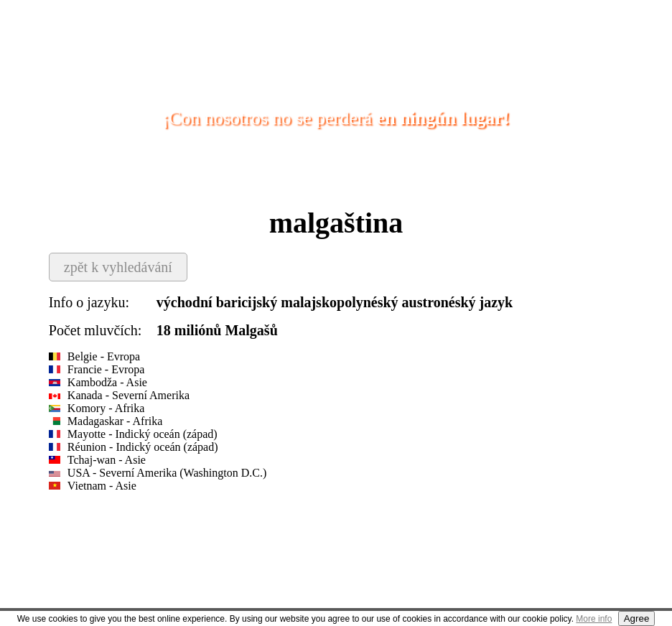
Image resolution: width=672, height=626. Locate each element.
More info (594, 619)
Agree (637, 618)
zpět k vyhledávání (118, 267)
